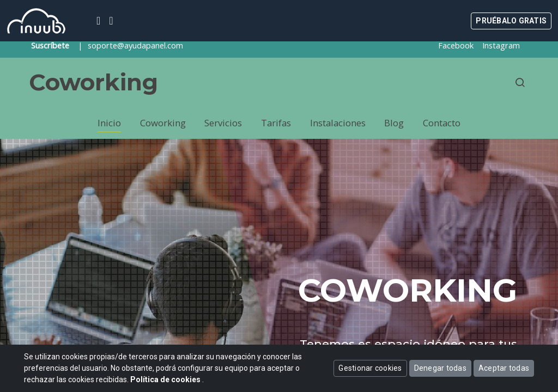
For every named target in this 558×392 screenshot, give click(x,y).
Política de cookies (166, 379)
